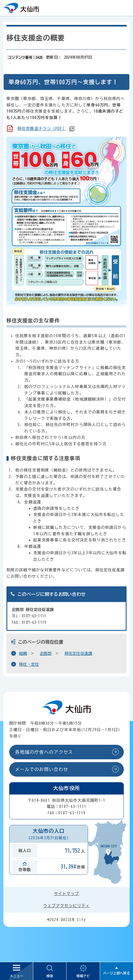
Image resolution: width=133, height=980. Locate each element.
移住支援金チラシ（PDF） (42, 129)
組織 (23, 653)
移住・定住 (29, 664)
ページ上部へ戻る (117, 973)
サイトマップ (67, 894)
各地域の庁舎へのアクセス (44, 752)
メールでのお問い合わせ (42, 769)
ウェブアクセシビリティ (66, 906)
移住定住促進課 (79, 653)
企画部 (46, 653)
